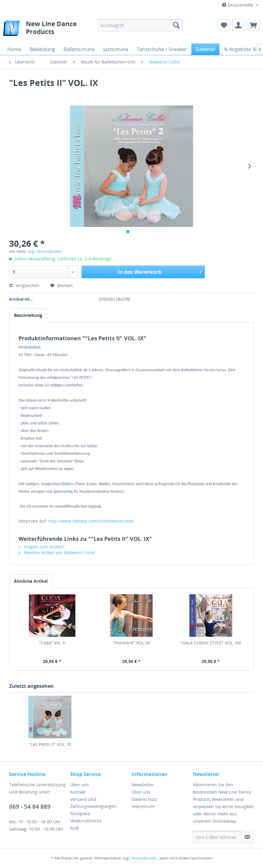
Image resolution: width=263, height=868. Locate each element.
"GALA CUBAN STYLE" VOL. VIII (211, 643)
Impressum (143, 806)
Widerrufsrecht (86, 821)
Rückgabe (80, 813)
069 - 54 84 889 (30, 807)
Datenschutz (144, 799)
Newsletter (143, 785)
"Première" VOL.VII (131, 643)
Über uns (80, 785)
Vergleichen (24, 285)
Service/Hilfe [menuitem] (238, 5)
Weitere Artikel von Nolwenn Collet (57, 552)
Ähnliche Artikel (31, 581)
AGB (74, 828)
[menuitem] (140, 25)
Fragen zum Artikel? (41, 547)
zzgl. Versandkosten (45, 251)
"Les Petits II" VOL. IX (50, 744)
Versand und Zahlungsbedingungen (93, 803)
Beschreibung (28, 315)
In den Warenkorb (160, 271)
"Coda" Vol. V (52, 643)
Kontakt (78, 792)
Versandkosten (144, 858)
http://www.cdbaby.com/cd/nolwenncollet (91, 521)
